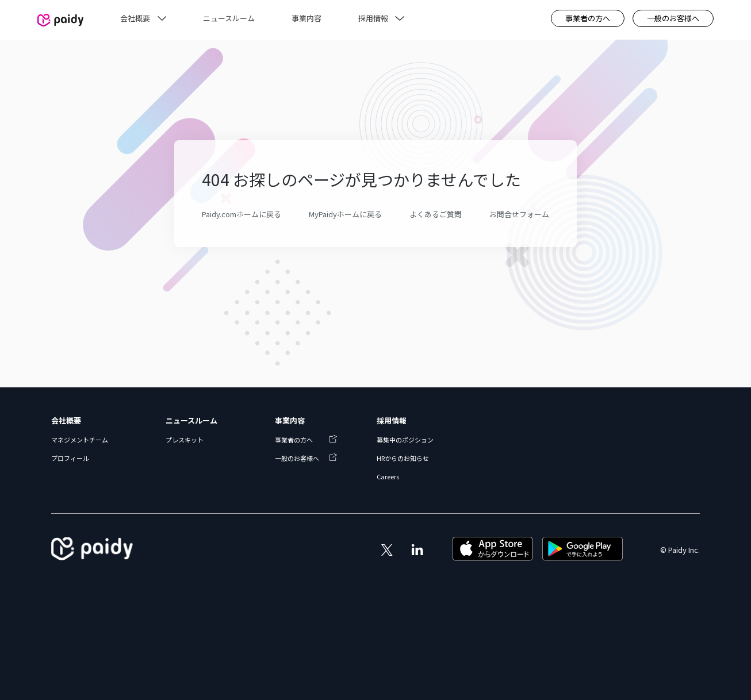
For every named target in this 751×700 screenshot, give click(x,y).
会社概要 (66, 420)
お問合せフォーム (519, 214)
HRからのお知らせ (403, 458)
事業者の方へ (588, 18)
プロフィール (70, 458)
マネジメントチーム (80, 440)
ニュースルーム (191, 420)
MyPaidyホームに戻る (345, 214)
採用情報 (392, 420)
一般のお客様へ (673, 18)
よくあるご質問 (436, 214)
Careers (388, 476)
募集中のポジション (405, 440)
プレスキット (185, 440)
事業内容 (290, 420)
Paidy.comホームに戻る (242, 214)
